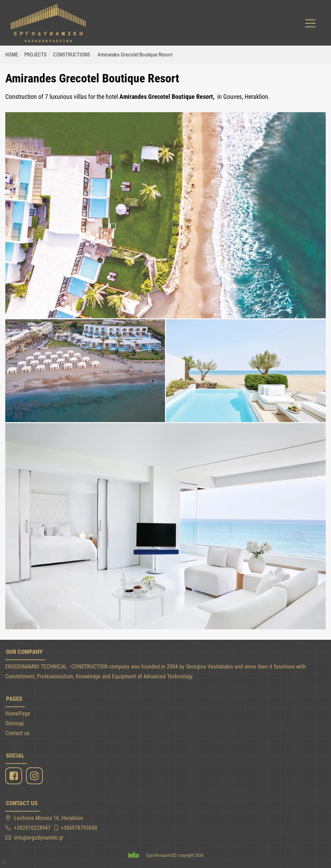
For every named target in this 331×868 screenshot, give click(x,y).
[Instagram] (35, 776)
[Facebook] (15, 776)
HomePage (18, 714)
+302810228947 (32, 828)
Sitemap (15, 723)
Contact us (17, 733)
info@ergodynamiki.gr (39, 838)
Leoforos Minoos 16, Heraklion (49, 818)
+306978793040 (79, 828)
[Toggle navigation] (310, 23)
